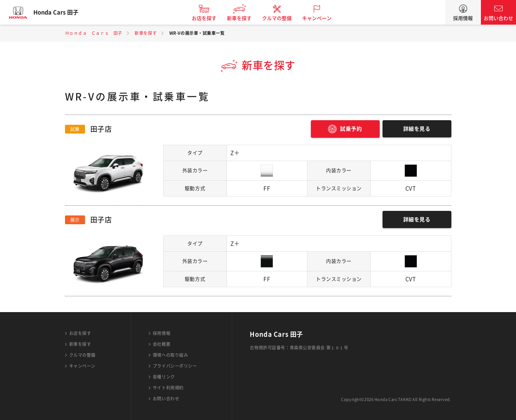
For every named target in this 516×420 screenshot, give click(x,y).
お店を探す (210, 18)
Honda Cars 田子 (61, 12)
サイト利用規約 (168, 388)
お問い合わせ (498, 18)
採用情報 (463, 18)
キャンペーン (322, 18)
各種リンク (164, 377)
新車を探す (245, 18)
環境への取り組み (170, 355)
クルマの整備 (282, 18)
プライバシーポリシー (175, 366)
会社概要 (162, 344)
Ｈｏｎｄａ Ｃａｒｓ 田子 (94, 33)
